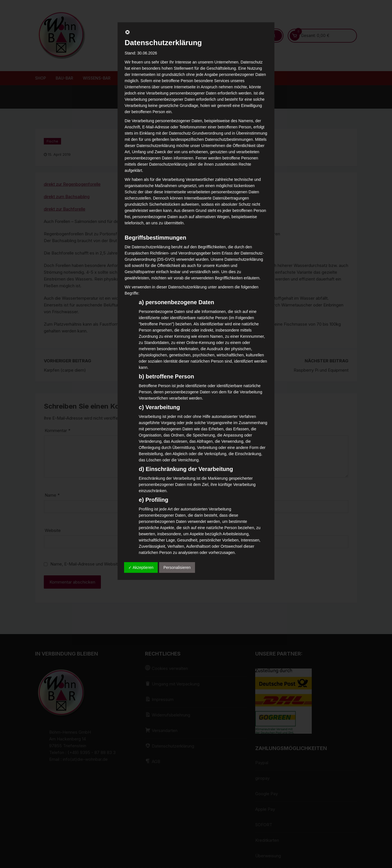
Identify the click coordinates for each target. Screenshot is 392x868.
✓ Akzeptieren (141, 567)
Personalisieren (177, 567)
